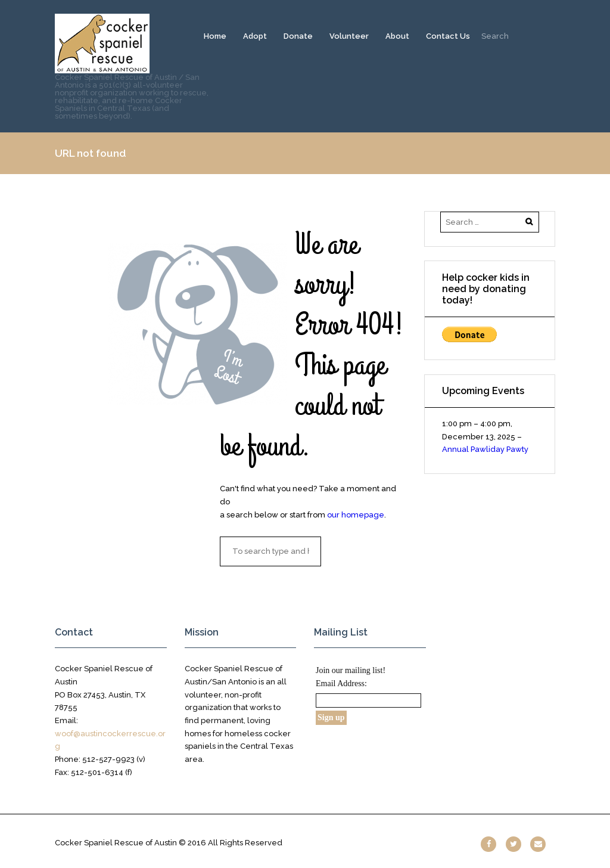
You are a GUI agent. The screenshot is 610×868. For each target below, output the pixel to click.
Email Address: (341, 683)
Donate (298, 36)
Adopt (255, 36)
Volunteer (349, 36)
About (397, 36)
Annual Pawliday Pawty (485, 449)
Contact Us (448, 36)
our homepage (356, 515)
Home (215, 36)
